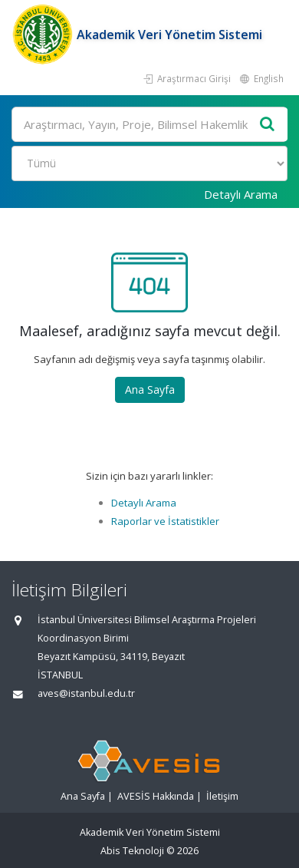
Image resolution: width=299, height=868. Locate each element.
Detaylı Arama (241, 194)
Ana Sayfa (150, 389)
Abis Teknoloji (132, 851)
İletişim (222, 796)
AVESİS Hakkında (156, 796)
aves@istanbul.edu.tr (86, 693)
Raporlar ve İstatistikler (165, 521)
